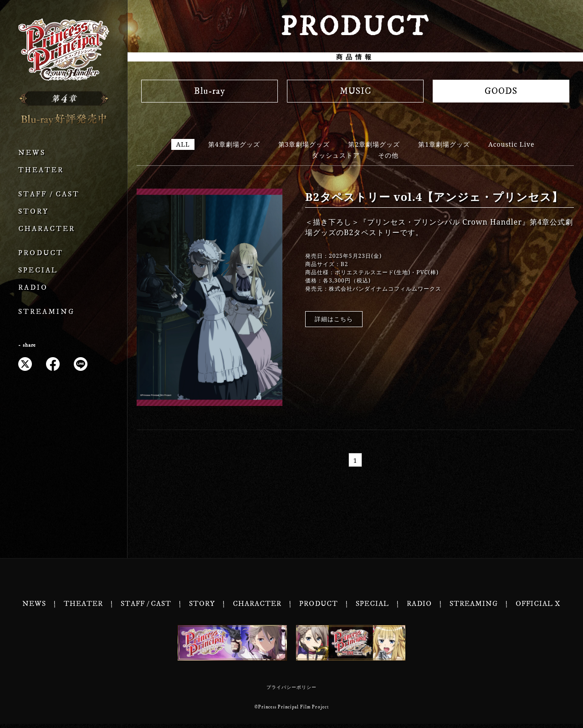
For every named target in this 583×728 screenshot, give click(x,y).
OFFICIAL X (538, 608)
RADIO (33, 288)
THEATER (41, 170)
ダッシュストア (336, 155)
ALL (183, 144)
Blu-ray (210, 91)
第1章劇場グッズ (444, 144)
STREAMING (46, 312)
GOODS (501, 91)
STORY (33, 212)
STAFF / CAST (49, 194)
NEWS (32, 153)
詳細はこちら (334, 319)
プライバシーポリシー (291, 692)
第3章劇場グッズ (304, 144)
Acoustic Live (511, 144)
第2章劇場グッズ (374, 144)
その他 (388, 155)
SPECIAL (38, 270)
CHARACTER (47, 229)
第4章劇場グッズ (234, 144)
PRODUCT (41, 253)
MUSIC (355, 91)
